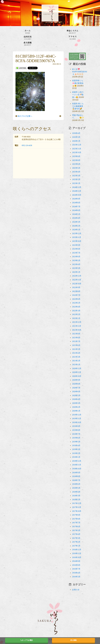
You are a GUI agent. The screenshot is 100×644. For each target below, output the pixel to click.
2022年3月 (76, 311)
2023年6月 (76, 257)
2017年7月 (76, 523)
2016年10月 (77, 557)
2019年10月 (77, 422)
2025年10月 (77, 152)
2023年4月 (76, 264)
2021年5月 (76, 349)
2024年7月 (76, 207)
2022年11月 (77, 280)
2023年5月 (76, 261)
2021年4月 (76, 353)
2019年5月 (76, 442)
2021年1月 (76, 365)
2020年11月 (77, 372)
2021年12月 (77, 322)
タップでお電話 (27, 640)
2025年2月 (76, 179)
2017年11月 (77, 507)
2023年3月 (76, 268)
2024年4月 (76, 218)
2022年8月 (76, 291)
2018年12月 (77, 461)
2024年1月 (76, 230)
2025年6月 (76, 164)
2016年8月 (76, 565)
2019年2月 (76, 453)
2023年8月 (76, 249)
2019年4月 (76, 446)
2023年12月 (77, 234)
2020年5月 (76, 395)
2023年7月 (76, 253)
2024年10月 (77, 195)
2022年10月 (77, 284)
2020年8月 (76, 384)
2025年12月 (77, 145)
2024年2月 (76, 226)
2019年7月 (76, 434)
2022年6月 (76, 299)
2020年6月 (76, 392)
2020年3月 (76, 403)
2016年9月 (76, 561)
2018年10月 (77, 469)
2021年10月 (77, 330)
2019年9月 (76, 426)
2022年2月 (76, 314)
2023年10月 (77, 241)
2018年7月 (76, 480)
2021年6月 (76, 345)
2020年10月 (77, 376)
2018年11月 (77, 465)
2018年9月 (76, 473)
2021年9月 (76, 334)
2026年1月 (76, 141)
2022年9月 (76, 287)
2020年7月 (76, 388)
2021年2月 (76, 361)
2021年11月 (77, 326)
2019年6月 (76, 438)
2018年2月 (76, 500)
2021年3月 (76, 357)
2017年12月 (77, 503)
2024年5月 (76, 214)
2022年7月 (76, 295)
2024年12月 (77, 187)
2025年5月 (76, 168)
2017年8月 (76, 519)
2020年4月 (76, 399)
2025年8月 (76, 160)
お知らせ (76, 590)
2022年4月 (76, 307)
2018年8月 (76, 476)
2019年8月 (76, 430)
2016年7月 (76, 569)
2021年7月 (76, 341)
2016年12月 (77, 550)
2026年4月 (76, 133)
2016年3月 (76, 577)
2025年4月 (76, 172)
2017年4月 (76, 534)
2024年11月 (77, 191)
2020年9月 (76, 380)
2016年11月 (77, 554)
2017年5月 (76, 530)
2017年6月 (76, 527)
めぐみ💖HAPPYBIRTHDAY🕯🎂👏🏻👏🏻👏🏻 (80, 72)
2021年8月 (76, 338)
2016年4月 (76, 573)
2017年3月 (76, 538)
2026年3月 (76, 137)
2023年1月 (76, 272)
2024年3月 (76, 222)
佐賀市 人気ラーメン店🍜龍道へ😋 (78, 95)
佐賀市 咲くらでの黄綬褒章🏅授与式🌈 (78, 106)
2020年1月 (76, 411)
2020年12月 (77, 369)
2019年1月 (76, 457)
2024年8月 (76, 203)
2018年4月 (76, 492)
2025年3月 (76, 176)
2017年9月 (76, 515)
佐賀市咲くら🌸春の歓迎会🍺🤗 (78, 83)
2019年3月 (76, 449)
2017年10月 (77, 511)
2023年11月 (77, 237)
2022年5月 (76, 303)
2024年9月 (76, 199)
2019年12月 (77, 415)
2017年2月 (76, 542)
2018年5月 (76, 488)
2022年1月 (76, 318)
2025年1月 (76, 183)
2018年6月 (76, 484)
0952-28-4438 (27, 145)
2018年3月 (76, 496)
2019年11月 (77, 419)
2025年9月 (76, 156)
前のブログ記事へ (25, 116)
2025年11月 (77, 149)
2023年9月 (76, 245)
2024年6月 (76, 210)
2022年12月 (77, 276)
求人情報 (73, 640)
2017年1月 (76, 546)
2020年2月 (76, 407)
